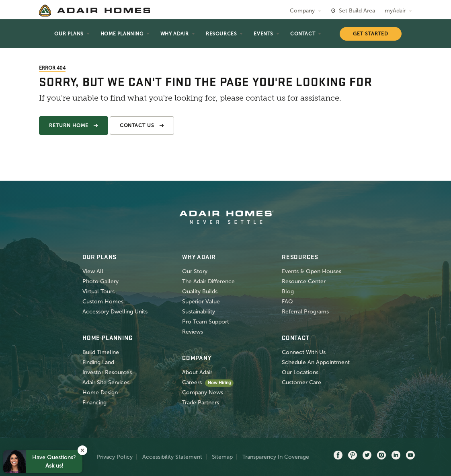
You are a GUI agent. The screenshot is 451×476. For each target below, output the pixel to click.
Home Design (100, 393)
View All (93, 271)
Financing (94, 403)
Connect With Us (304, 352)
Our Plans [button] (69, 34)
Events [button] (263, 34)
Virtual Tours (98, 292)
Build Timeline (101, 352)
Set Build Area (357, 11)
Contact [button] (303, 34)
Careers (192, 382)
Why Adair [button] (175, 34)
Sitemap (222, 457)
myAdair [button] (395, 11)
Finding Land (98, 362)
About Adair (197, 372)
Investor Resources (107, 372)
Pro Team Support (206, 322)
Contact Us (137, 126)
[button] (82, 450)
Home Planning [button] (122, 34)
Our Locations (300, 372)
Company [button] (302, 11)
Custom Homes (103, 302)
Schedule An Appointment (316, 362)
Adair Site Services (106, 382)
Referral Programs (305, 312)
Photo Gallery (100, 281)
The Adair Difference (208, 281)
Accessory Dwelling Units (115, 312)
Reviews (193, 332)
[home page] (94, 10)
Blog (288, 292)
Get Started (371, 34)
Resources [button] (221, 34)
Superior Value (201, 302)
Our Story (195, 271)
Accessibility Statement (172, 457)
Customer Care (301, 382)
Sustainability (199, 312)
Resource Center (304, 281)
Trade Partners (201, 403)
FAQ (287, 302)
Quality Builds (200, 292)
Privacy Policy (115, 457)
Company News (203, 393)
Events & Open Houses (312, 271)
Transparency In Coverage (276, 457)
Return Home (69, 126)
